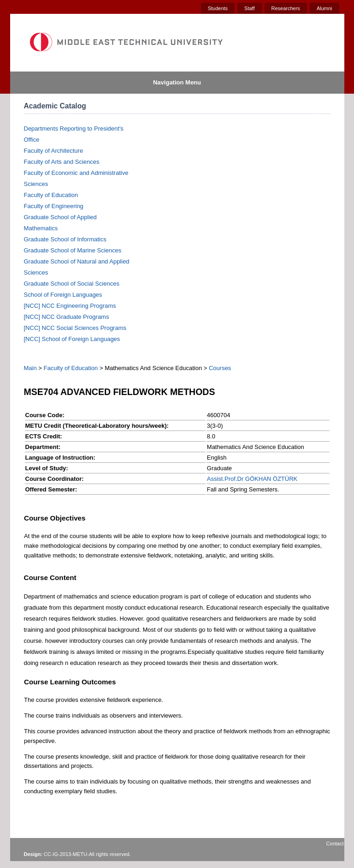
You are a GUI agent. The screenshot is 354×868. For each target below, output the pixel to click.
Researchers (286, 8)
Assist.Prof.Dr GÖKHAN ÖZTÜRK (252, 479)
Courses (220, 368)
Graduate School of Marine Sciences (73, 250)
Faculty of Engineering (54, 206)
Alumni (324, 8)
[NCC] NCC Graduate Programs (67, 317)
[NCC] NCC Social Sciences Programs (75, 328)
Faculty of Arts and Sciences (62, 162)
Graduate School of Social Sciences (72, 284)
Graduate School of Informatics (65, 239)
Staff (249, 8)
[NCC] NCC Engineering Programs (70, 306)
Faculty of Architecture (54, 151)
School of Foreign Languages (63, 295)
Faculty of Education (51, 195)
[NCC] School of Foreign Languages (72, 339)
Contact (335, 844)
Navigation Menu (177, 82)
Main (30, 368)
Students (218, 8)
